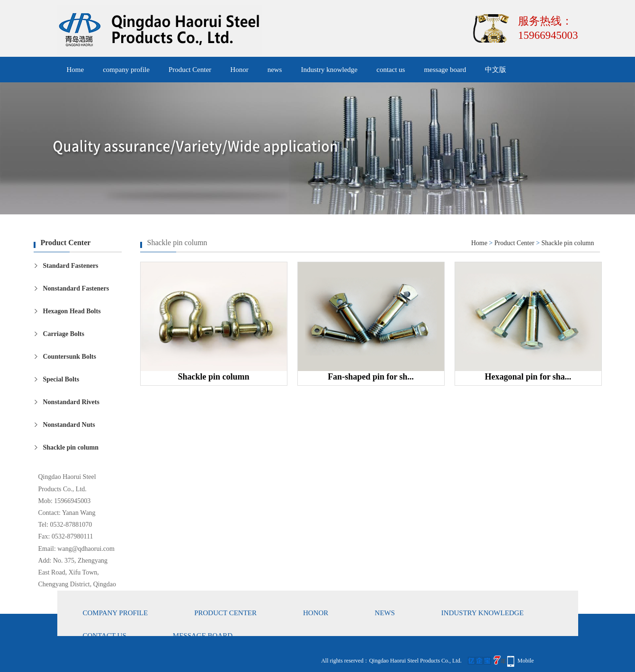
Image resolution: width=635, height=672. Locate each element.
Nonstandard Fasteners (76, 288)
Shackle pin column (71, 447)
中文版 (496, 70)
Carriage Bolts (64, 334)
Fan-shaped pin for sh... (371, 377)
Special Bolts (61, 379)
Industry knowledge (329, 70)
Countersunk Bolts (70, 357)
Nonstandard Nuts (69, 425)
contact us (391, 70)
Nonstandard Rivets (71, 402)
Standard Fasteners (71, 266)
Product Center (190, 70)
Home (76, 70)
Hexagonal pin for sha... (528, 377)
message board (445, 70)
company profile (126, 70)
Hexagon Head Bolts (72, 311)
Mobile (526, 661)
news (275, 70)
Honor (239, 70)
